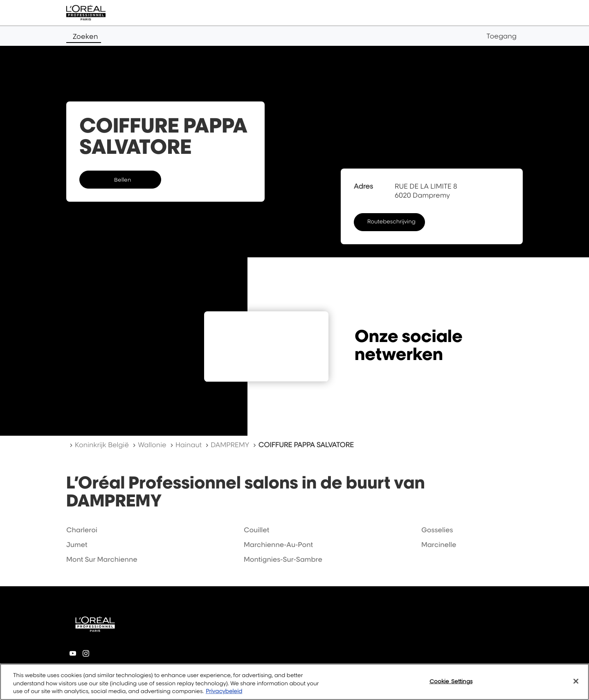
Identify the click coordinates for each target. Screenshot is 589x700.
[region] (294, 682)
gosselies (437, 530)
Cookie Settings (451, 681)
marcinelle (439, 545)
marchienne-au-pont (278, 545)
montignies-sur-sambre (283, 559)
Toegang (501, 36)
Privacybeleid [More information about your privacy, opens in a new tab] (224, 691)
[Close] (576, 681)
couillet (256, 530)
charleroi (82, 530)
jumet (77, 545)
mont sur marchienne (102, 559)
